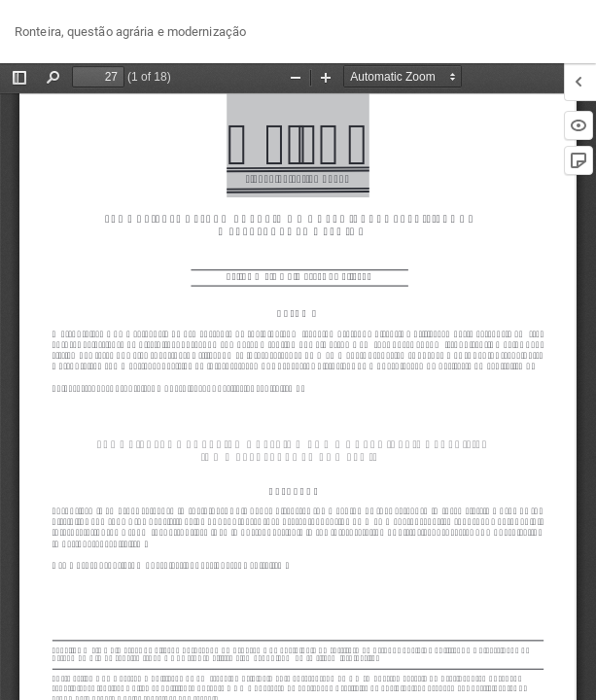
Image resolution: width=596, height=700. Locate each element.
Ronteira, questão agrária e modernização (130, 32)
